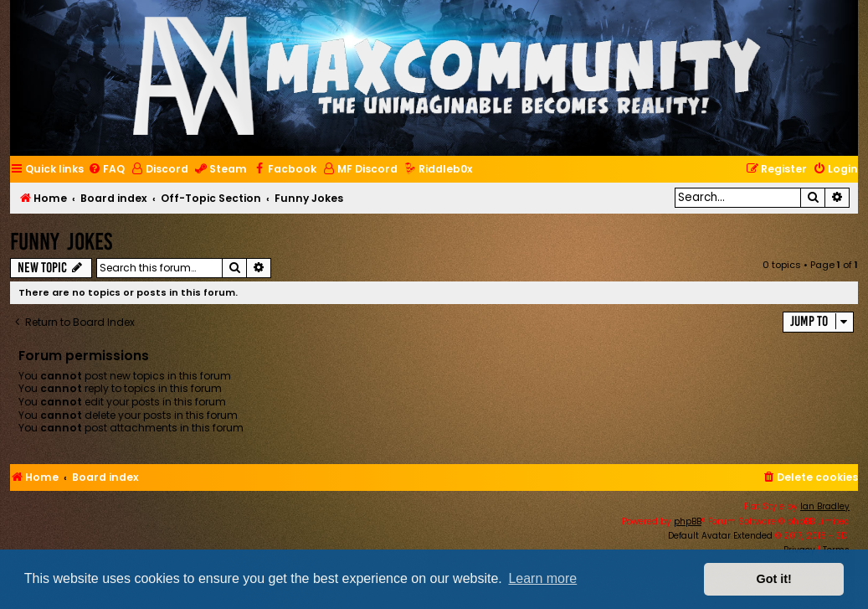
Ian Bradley (825, 506)
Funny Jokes (61, 242)
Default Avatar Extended (720, 536)
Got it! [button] (774, 579)
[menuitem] (106, 170)
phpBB (688, 521)
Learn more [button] (542, 578)
